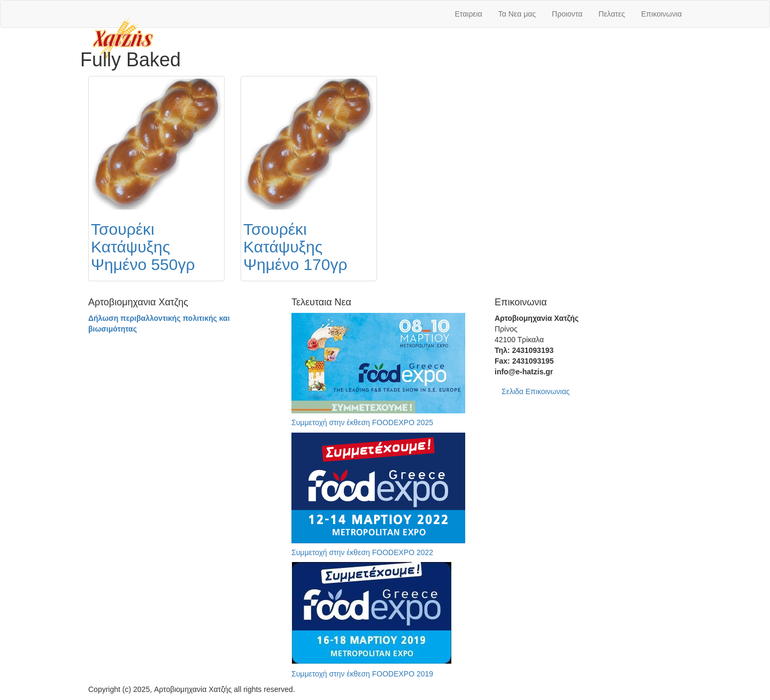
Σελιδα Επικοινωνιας (536, 391)
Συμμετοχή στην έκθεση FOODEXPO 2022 (362, 552)
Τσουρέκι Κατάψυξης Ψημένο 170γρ (295, 247)
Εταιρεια (469, 14)
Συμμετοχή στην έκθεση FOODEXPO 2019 (362, 674)
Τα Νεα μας (517, 14)
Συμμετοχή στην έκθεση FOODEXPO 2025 (362, 422)
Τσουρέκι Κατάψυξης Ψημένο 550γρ (143, 247)
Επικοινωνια (661, 14)
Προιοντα (567, 14)
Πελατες (612, 14)
